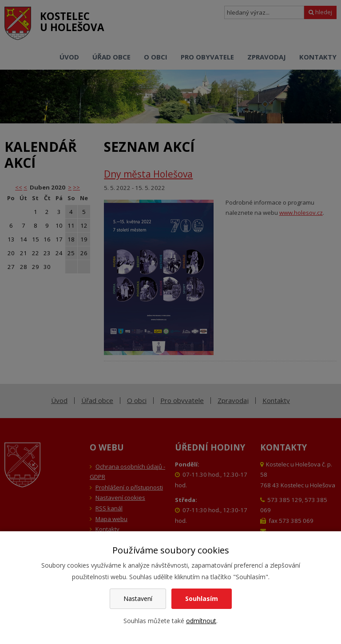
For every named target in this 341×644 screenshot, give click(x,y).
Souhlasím (202, 599)
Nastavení (138, 599)
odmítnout (201, 621)
